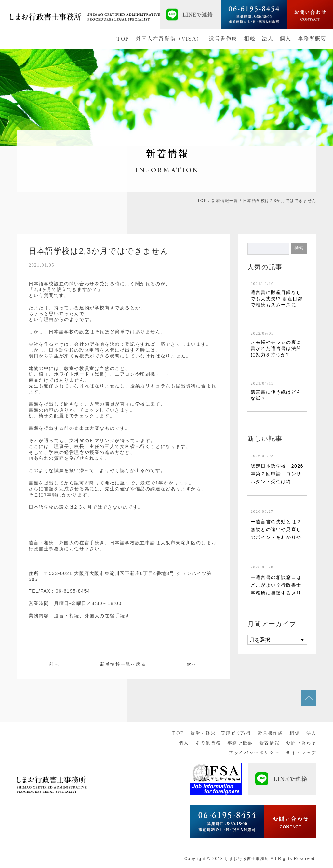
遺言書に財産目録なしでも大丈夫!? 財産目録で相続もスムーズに (277, 299)
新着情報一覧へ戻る (123, 664)
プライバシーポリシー (254, 753)
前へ (54, 664)
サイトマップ (301, 753)
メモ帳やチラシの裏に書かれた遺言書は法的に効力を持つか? (276, 348)
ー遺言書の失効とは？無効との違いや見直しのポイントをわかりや (276, 529)
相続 (250, 39)
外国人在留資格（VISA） (169, 39)
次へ (192, 664)
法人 (267, 39)
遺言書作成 (223, 39)
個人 (285, 39)
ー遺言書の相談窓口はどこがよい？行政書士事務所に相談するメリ (276, 585)
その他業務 (208, 743)
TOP (123, 39)
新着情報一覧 (225, 201)
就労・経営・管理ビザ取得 (221, 733)
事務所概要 (312, 39)
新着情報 (269, 743)
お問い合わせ (301, 743)
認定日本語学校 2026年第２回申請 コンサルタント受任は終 (277, 474)
